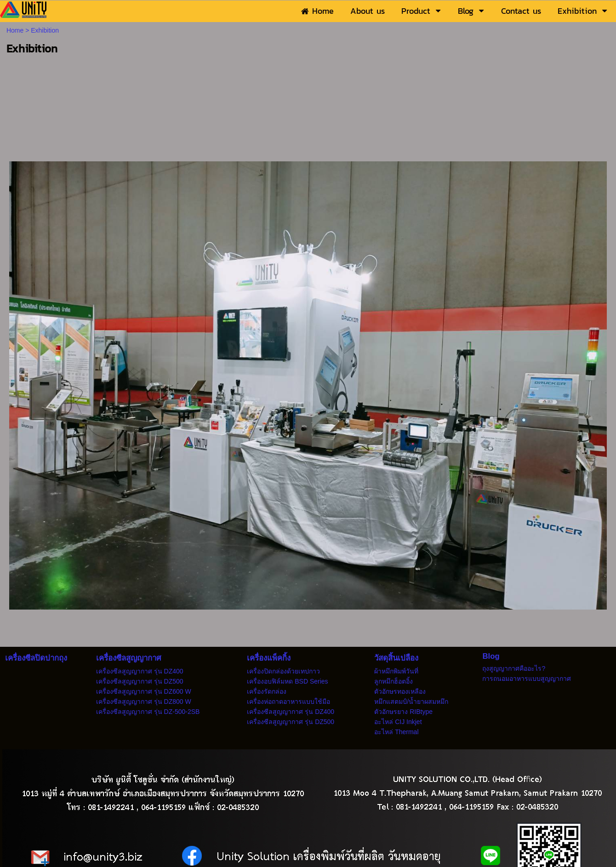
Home (15, 30)
